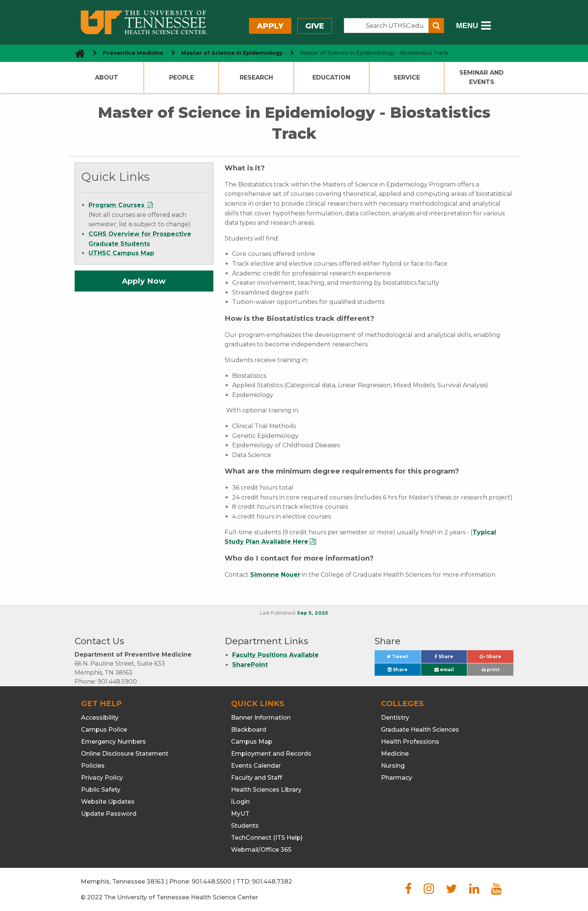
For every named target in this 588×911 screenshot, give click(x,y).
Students (245, 826)
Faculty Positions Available (275, 655)
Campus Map (252, 742)
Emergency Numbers (113, 742)
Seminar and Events (481, 77)
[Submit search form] (436, 26)
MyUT (240, 814)
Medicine (395, 754)
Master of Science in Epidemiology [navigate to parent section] (232, 53)
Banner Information (261, 718)
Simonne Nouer (275, 575)
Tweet (403, 658)
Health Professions (410, 742)
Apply (270, 26)
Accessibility (100, 718)
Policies (93, 766)
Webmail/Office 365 (261, 850)
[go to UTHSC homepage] (77, 53)
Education (331, 77)
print (490, 670)
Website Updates (108, 802)
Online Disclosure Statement (125, 754)
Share (451, 658)
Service (407, 77)
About (106, 77)
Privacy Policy (102, 778)
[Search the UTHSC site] (386, 26)
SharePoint (250, 665)
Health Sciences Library (266, 790)
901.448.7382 (272, 882)
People (181, 77)
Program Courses (117, 205)
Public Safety (101, 790)
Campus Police (104, 730)
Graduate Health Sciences (420, 730)
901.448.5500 (211, 882)
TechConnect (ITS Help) (267, 838)
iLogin (240, 802)
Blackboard (249, 730)
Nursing (393, 766)
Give (315, 26)
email (444, 670)
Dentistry (395, 718)
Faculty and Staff (256, 778)
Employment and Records (271, 754)
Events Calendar (256, 766)
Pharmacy (397, 778)
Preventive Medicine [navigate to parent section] (133, 53)
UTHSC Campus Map (121, 253)
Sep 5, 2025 (313, 613)
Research (256, 77)
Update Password (109, 814)
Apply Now (144, 281)
